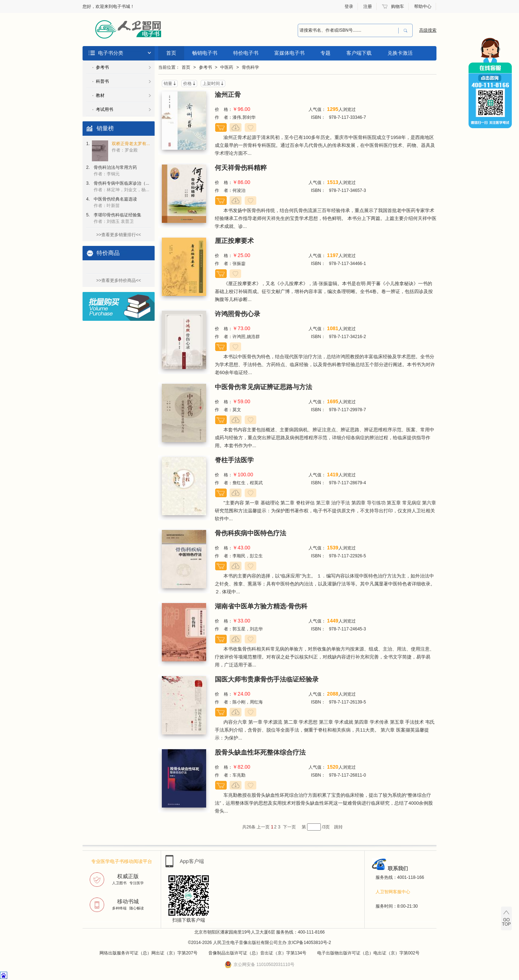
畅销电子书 (205, 53)
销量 (168, 84)
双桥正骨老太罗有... (131, 147)
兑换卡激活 (400, 53)
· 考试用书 (103, 109)
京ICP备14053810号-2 (309, 943)
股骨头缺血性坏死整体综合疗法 (260, 752)
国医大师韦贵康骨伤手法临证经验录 (267, 679)
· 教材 (98, 95)
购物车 (398, 6)
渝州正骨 (228, 95)
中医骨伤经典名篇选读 (115, 202)
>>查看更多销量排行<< (119, 235)
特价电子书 (246, 53)
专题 (325, 53)
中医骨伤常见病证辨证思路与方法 (263, 387)
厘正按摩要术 (234, 241)
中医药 (227, 67)
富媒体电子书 (289, 53)
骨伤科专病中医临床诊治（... (121, 186)
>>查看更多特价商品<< (119, 280)
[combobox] (348, 30)
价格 (187, 84)
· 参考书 (101, 67)
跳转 (338, 827)
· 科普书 (101, 81)
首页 (171, 53)
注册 (368, 6)
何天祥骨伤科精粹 (241, 168)
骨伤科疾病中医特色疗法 (250, 533)
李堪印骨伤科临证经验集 (117, 218)
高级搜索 (428, 30)
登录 (349, 6)
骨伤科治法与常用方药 (115, 171)
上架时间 (211, 84)
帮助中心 (423, 6)
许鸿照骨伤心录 (238, 314)
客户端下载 (359, 53)
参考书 (205, 67)
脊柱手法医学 (234, 460)
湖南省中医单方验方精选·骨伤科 (261, 606)
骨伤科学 (250, 67)
